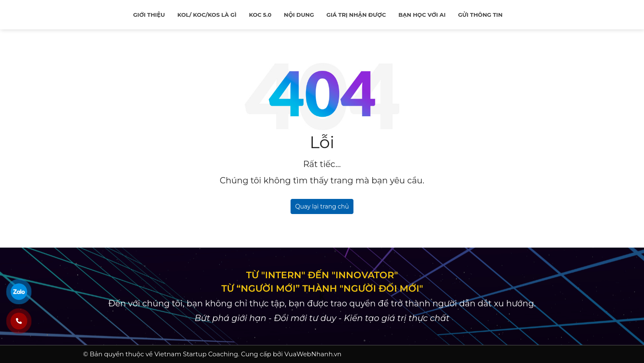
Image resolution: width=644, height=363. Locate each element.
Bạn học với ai (422, 15)
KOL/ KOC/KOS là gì (207, 15)
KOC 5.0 (260, 15)
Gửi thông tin (480, 15)
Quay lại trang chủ (322, 206)
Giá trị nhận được (356, 15)
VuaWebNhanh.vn (313, 354)
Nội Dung (299, 15)
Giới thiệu (149, 15)
